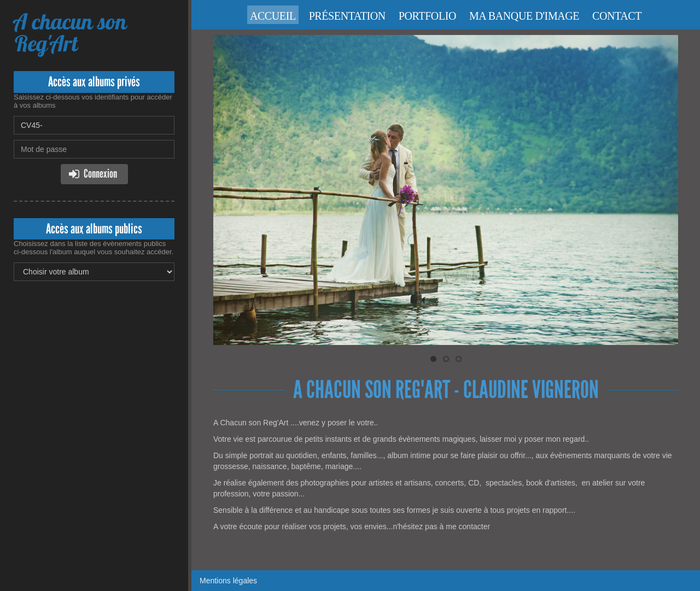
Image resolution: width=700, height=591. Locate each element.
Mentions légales (228, 581)
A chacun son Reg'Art (70, 33)
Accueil (273, 16)
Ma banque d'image (524, 16)
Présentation (347, 16)
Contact (617, 16)
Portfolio (427, 16)
